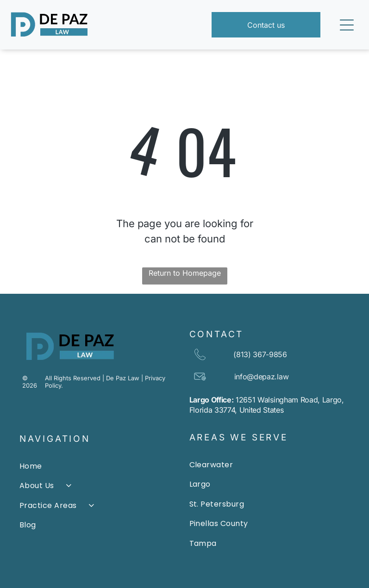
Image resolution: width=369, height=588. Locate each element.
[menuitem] (100, 467)
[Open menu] (347, 25)
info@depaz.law (262, 377)
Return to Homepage (185, 273)
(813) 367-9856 (260, 354)
